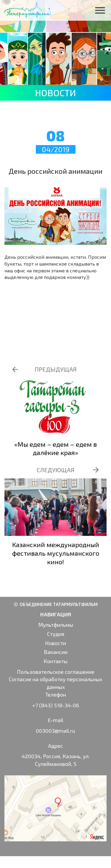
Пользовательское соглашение (56, 672)
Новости (55, 643)
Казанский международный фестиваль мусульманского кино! (56, 553)
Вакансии (56, 652)
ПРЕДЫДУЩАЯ (56, 369)
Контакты (55, 661)
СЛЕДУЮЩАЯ (55, 470)
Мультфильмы (56, 625)
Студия (56, 634)
